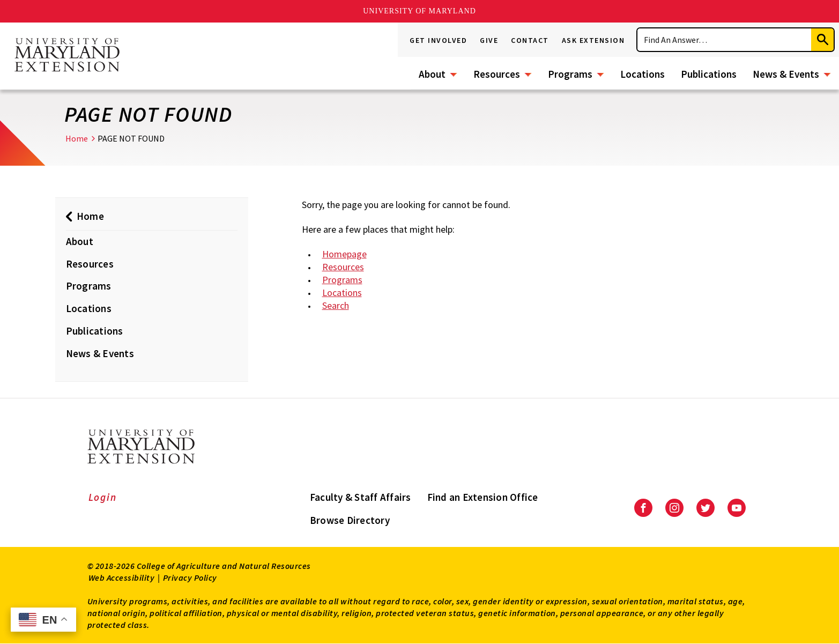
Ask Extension (593, 40)
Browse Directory (350, 520)
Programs (570, 74)
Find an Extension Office (483, 497)
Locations (643, 74)
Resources (497, 74)
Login (103, 497)
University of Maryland (419, 11)
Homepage (344, 254)
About (432, 74)
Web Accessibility (122, 578)
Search (336, 305)
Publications (709, 74)
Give (489, 40)
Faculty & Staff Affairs (361, 497)
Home (77, 138)
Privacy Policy (190, 578)
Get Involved (438, 40)
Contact (530, 40)
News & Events (786, 74)
